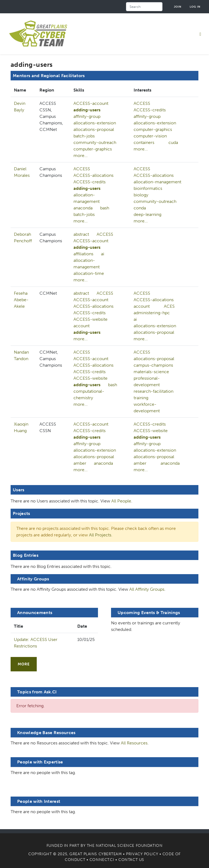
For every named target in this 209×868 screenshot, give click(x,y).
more (24, 664)
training (141, 398)
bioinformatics (148, 188)
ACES (169, 306)
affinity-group (87, 116)
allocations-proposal (94, 129)
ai (103, 254)
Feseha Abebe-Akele (21, 300)
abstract (81, 234)
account (82, 326)
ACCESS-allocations (93, 175)
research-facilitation (153, 391)
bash (105, 208)
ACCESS (142, 103)
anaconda (83, 208)
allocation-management (87, 198)
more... (81, 155)
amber (80, 463)
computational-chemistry (89, 394)
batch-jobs (84, 136)
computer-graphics (93, 149)
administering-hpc (152, 313)
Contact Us (131, 860)
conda (140, 208)
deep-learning (147, 214)
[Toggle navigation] (200, 34)
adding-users (87, 110)
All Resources (134, 743)
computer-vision (150, 136)
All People (121, 501)
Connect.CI (102, 860)
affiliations (83, 254)
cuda (173, 142)
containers (144, 142)
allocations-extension (95, 123)
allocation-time (89, 273)
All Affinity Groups (147, 589)
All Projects (100, 535)
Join (178, 7)
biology (141, 195)
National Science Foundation (129, 846)
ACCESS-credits (150, 110)
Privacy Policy (142, 854)
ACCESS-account (91, 103)
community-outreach (95, 142)
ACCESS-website (90, 319)
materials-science (151, 372)
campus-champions (153, 365)
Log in (195, 7)
